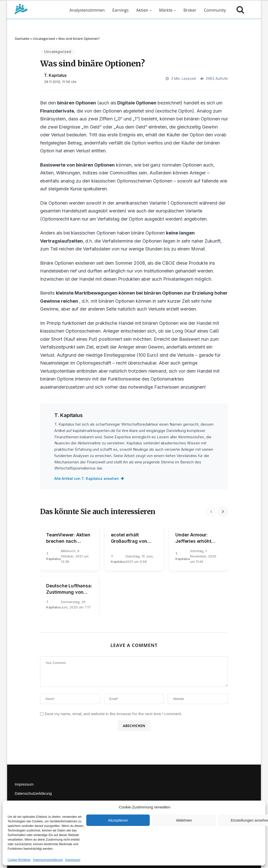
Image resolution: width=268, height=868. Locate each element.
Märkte (166, 10)
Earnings (121, 10)
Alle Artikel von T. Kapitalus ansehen (89, 478)
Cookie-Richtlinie (19, 860)
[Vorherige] (211, 512)
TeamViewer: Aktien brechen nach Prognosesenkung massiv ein (68, 538)
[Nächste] (223, 512)
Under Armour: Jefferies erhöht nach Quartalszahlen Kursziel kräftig (198, 538)
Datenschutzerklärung (48, 860)
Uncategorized (44, 39)
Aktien (142, 10)
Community (215, 10)
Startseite (22, 39)
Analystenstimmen (87, 10)
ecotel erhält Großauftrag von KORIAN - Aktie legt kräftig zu (132, 538)
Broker (190, 10)
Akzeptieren (118, 820)
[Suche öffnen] (239, 10)
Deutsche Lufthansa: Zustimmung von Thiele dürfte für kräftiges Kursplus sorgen (69, 589)
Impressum (73, 860)
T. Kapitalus (55, 75)
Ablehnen (184, 820)
